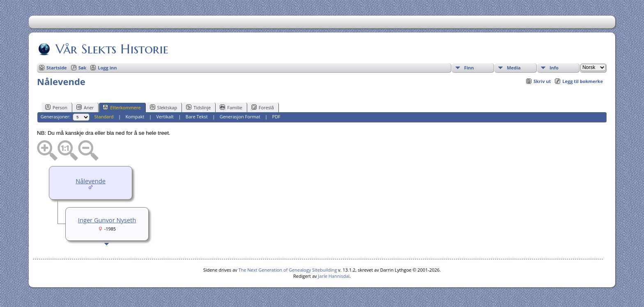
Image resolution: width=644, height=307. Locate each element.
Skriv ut (542, 81)
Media (514, 68)
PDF (276, 117)
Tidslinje (198, 107)
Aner (85, 107)
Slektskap (164, 107)
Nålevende (91, 181)
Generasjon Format (240, 117)
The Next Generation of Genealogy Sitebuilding (287, 270)
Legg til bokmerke (583, 81)
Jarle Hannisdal (334, 276)
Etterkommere (122, 107)
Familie (231, 107)
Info (554, 68)
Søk (83, 68)
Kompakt (135, 117)
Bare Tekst (197, 117)
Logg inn (107, 68)
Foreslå (263, 107)
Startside (57, 68)
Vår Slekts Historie (111, 49)
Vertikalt (165, 117)
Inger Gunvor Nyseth (107, 220)
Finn (469, 68)
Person (56, 107)
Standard (104, 117)
